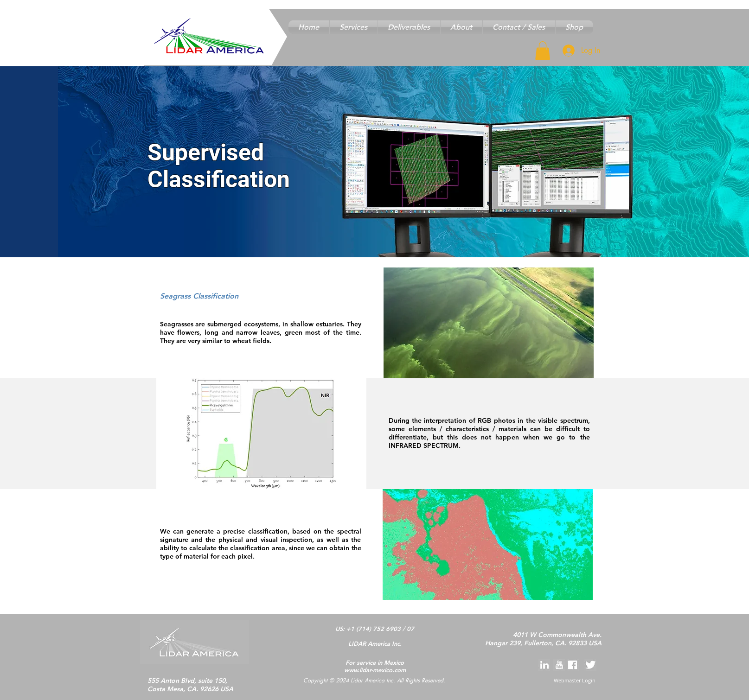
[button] (354, 27)
